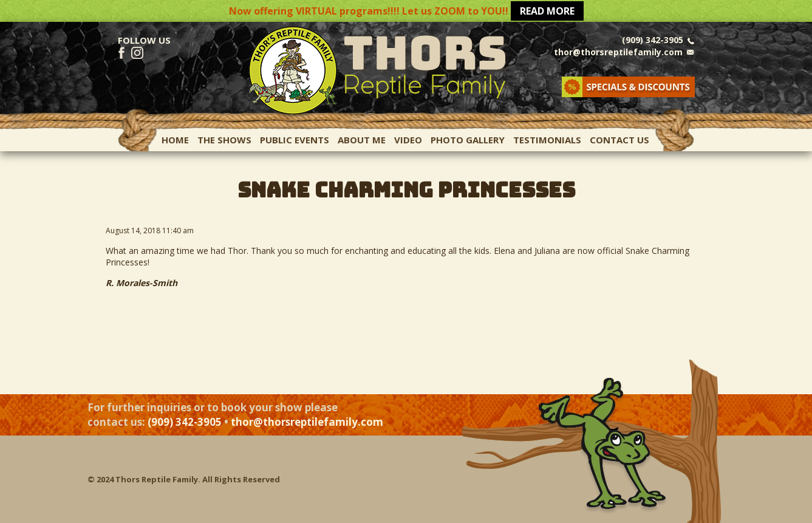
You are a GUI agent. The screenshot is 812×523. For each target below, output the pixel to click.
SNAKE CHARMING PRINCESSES (406, 190)
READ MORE (547, 11)
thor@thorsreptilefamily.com (618, 52)
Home (175, 140)
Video (408, 140)
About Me (362, 140)
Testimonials (547, 140)
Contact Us (619, 140)
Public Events (295, 140)
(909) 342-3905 (653, 40)
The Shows (224, 140)
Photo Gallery (468, 140)
